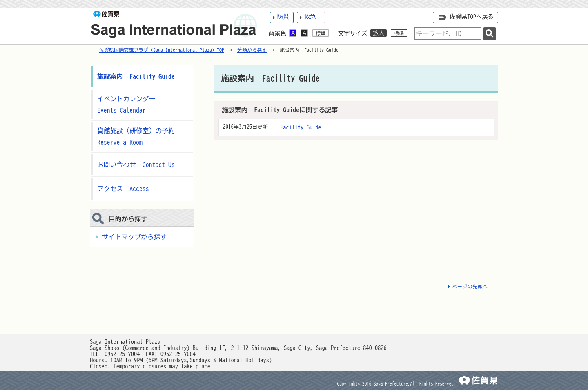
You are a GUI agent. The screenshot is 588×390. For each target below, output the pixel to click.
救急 (313, 17)
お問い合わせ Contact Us (136, 165)
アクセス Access (123, 189)
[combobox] (448, 33)
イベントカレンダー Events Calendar (129, 105)
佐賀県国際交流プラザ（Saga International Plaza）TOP (162, 50)
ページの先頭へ (470, 286)
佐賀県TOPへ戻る (472, 17)
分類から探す (252, 50)
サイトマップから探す (138, 237)
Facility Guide (301, 127)
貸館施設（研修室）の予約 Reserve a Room (137, 137)
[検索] (490, 34)
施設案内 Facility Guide (136, 76)
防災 (283, 17)
